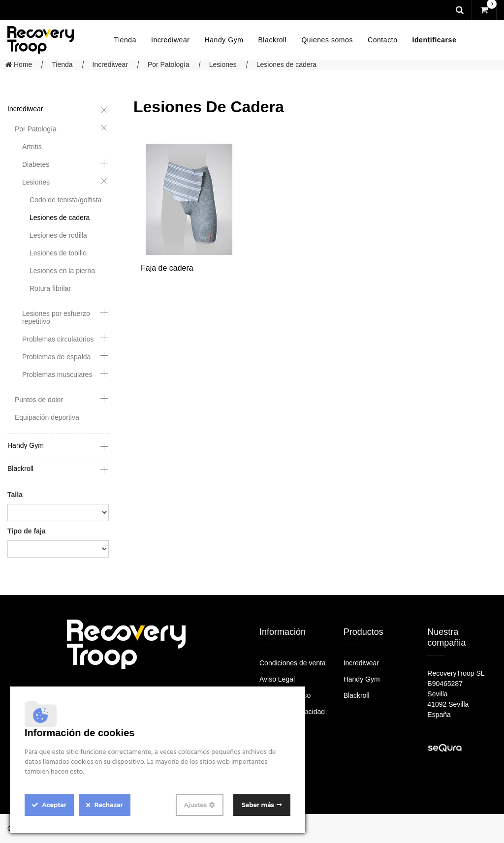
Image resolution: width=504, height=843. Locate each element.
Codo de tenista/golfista (65, 200)
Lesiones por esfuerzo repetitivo (56, 317)
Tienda (62, 64)
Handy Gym (26, 445)
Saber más (258, 805)
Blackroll (20, 468)
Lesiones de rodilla (58, 235)
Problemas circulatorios (58, 339)
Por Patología (169, 64)
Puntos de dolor (39, 400)
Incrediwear (110, 64)
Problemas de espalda (56, 357)
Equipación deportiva (47, 417)
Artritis (32, 147)
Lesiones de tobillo (58, 253)
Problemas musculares (57, 375)
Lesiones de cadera (286, 64)
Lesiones (223, 64)
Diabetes (36, 164)
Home (19, 64)
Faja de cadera (167, 268)
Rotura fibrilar (50, 288)
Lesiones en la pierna (62, 271)
